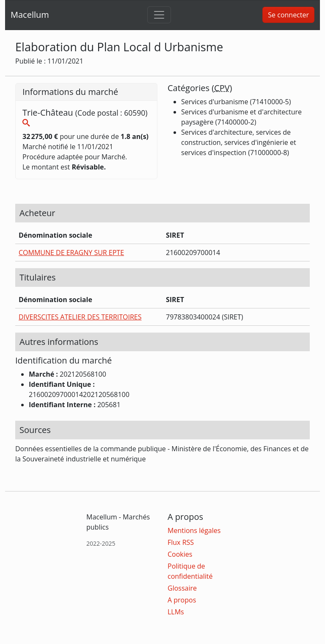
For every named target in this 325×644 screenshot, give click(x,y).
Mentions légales (194, 530)
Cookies (180, 554)
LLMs (176, 612)
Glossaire (182, 588)
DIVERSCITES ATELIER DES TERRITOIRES (80, 317)
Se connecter (288, 15)
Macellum (30, 15)
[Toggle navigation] (159, 15)
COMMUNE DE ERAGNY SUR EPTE (71, 253)
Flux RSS (181, 542)
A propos (182, 600)
